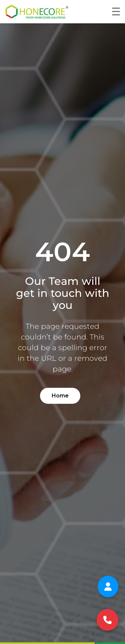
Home (60, 396)
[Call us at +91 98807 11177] (107, 620)
